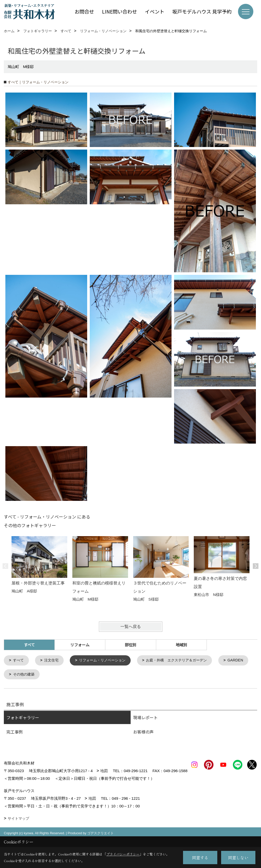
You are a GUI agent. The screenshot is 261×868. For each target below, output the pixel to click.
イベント (155, 11)
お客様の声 (143, 732)
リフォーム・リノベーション (106, 661)
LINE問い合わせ (120, 11)
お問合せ (84, 11)
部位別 (130, 645)
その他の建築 (62, 675)
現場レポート (145, 718)
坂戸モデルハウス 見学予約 (202, 11)
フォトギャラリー (23, 718)
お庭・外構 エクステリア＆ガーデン (184, 661)
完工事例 (15, 732)
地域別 (181, 645)
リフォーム (80, 645)
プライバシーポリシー (123, 854)
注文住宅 (53, 661)
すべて (19, 661)
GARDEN (21, 675)
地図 (104, 771)
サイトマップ (18, 827)
